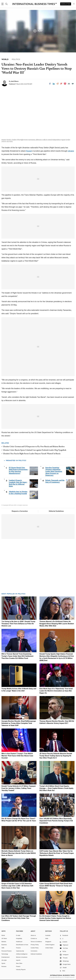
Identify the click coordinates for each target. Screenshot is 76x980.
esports (18, 960)
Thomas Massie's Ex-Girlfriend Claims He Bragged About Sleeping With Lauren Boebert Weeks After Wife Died (57, 624)
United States (49, 948)
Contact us (34, 938)
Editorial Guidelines (56, 511)
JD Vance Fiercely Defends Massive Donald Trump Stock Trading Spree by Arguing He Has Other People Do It (56, 756)
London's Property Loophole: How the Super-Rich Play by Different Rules (18, 483)
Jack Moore (15, 81)
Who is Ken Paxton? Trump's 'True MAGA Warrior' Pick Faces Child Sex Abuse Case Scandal (17, 756)
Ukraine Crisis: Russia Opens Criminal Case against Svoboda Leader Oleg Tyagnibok (35, 450)
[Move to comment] (73, 84)
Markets (4, 942)
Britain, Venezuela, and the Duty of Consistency (55, 481)
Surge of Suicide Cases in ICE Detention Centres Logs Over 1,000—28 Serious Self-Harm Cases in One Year (18, 886)
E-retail (18, 935)
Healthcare (19, 942)
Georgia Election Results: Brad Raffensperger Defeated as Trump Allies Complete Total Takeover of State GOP (19, 723)
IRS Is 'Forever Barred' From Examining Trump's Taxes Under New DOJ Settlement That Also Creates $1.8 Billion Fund (17, 656)
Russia (29, 151)
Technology (5, 954)
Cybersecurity (20, 951)
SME (3, 948)
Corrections (34, 951)
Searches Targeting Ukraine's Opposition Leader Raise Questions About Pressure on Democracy (54, 472)
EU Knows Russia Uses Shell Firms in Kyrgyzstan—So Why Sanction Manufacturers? (19, 471)
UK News (4, 938)
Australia (48, 935)
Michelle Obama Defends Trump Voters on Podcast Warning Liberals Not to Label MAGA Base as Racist (19, 853)
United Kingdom (50, 945)
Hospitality (19, 938)
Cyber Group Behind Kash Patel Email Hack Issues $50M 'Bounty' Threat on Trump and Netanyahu (56, 886)
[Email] (69, 84)
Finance (18, 948)
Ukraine (71, 151)
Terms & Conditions (36, 942)
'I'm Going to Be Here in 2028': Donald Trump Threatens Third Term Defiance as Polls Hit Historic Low (18, 624)
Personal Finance (6, 951)
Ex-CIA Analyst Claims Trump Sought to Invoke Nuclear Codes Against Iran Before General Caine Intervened (55, 918)
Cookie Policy (35, 948)
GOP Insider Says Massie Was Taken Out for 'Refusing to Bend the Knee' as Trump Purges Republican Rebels (57, 853)
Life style (4, 960)
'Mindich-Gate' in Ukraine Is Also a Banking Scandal (18, 493)
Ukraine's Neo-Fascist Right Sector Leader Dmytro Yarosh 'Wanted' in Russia (32, 454)
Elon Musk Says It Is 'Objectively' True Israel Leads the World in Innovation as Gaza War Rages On (56, 691)
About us (33, 935)
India (47, 938)
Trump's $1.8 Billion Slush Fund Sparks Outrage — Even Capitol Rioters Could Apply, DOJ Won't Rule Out (57, 788)
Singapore (48, 942)
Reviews (4, 966)
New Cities (19, 963)
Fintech (18, 966)
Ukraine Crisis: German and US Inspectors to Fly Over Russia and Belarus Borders (34, 447)
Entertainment (5, 957)
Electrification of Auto (22, 945)
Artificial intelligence (22, 954)
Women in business (22, 957)
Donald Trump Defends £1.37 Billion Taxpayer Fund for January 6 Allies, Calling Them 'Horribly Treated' (19, 788)
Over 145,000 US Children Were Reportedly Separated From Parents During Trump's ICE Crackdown (56, 821)
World (3, 935)
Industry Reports (21, 970)
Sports (3, 963)
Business (4, 945)
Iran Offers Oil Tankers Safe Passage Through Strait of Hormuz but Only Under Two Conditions (19, 918)
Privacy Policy (35, 945)
